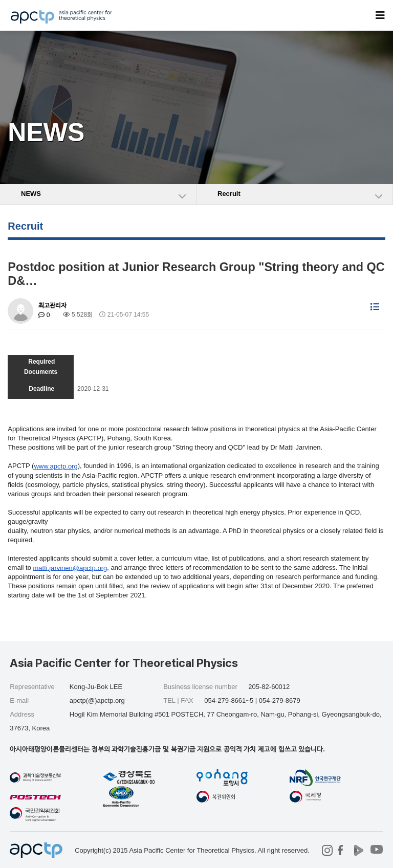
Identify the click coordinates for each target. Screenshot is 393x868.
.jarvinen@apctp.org (70, 567)
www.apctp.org (56, 466)
